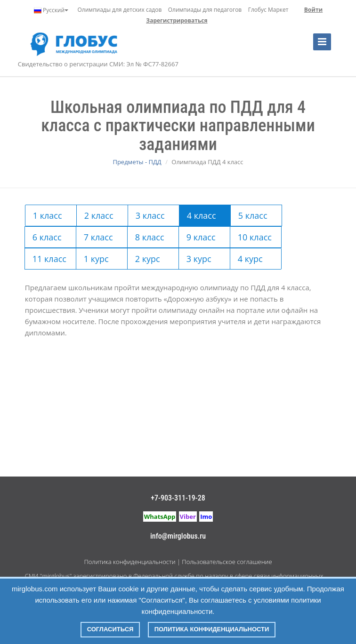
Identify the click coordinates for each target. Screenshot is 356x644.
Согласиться (110, 629)
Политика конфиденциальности (129, 562)
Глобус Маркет (268, 10)
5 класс (253, 215)
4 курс (250, 259)
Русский (51, 10)
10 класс (255, 237)
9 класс (201, 237)
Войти (313, 10)
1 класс (48, 215)
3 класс (150, 215)
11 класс (49, 259)
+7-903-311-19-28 (178, 498)
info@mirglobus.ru (178, 536)
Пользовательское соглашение (227, 562)
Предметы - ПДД (137, 162)
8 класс (150, 237)
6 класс (47, 237)
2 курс (148, 259)
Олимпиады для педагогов (205, 10)
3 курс (199, 259)
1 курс (96, 259)
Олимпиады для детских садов (120, 10)
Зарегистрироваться (177, 20)
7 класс (98, 237)
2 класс (99, 215)
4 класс (202, 215)
